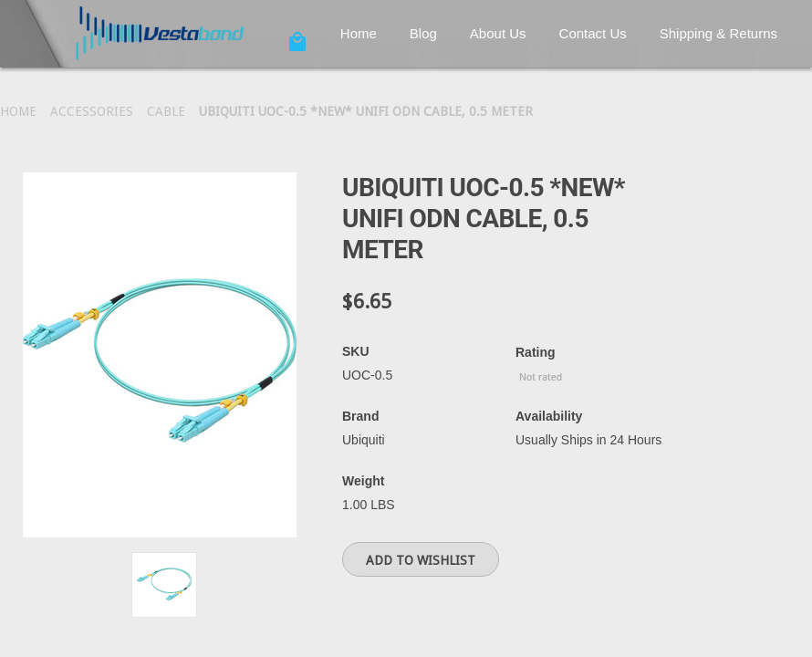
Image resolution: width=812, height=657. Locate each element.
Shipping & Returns (718, 33)
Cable (166, 111)
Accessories (92, 111)
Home (359, 33)
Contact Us (593, 33)
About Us (498, 33)
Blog (423, 33)
